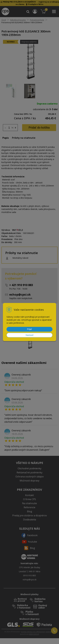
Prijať (29, 329)
